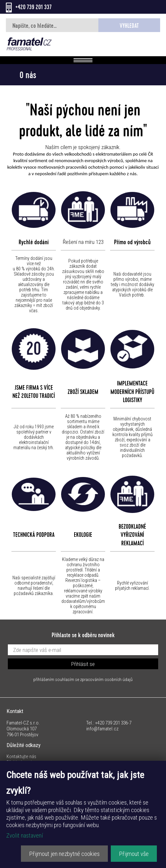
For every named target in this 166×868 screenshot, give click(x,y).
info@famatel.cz (102, 729)
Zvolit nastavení (25, 835)
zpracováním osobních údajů (106, 679)
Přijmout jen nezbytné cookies (64, 854)
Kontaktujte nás (21, 757)
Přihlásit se (83, 664)
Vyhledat (129, 26)
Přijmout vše (134, 854)
